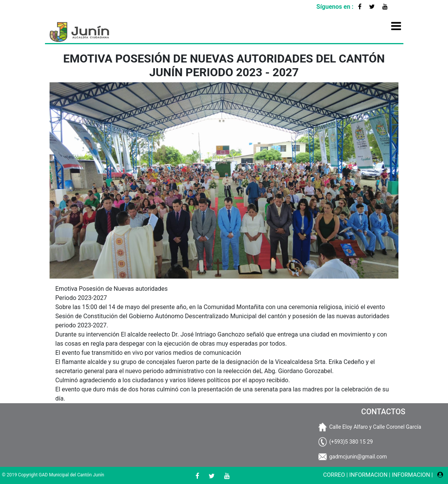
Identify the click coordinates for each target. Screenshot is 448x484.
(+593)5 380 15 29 (351, 442)
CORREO (334, 475)
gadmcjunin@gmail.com (358, 457)
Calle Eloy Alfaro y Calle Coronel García (375, 427)
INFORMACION (368, 475)
